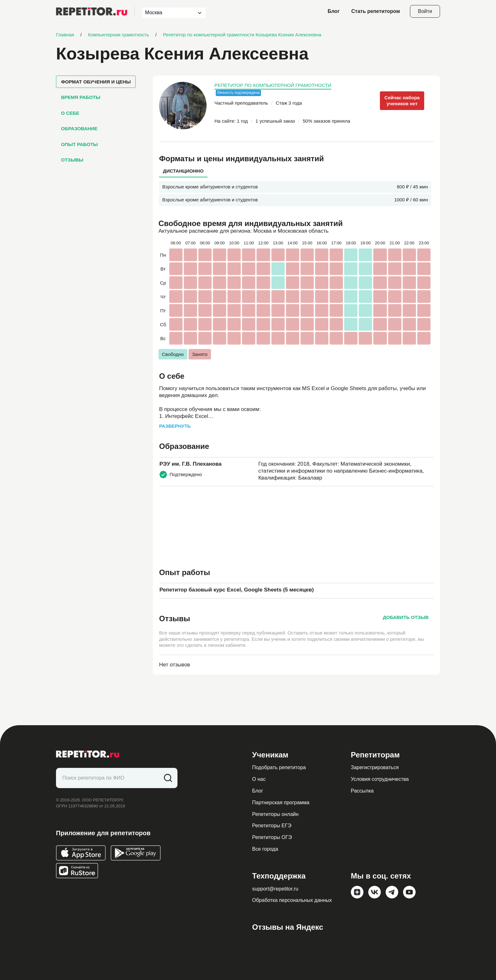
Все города (265, 849)
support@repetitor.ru (275, 889)
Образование (79, 129)
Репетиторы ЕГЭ (272, 826)
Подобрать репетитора (279, 767)
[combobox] (168, 13)
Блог (334, 11)
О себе (70, 113)
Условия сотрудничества (380, 779)
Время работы (81, 97)
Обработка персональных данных (292, 900)
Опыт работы (79, 144)
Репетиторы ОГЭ (272, 837)
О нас (259, 779)
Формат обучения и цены (96, 82)
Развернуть (175, 426)
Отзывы (72, 160)
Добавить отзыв (406, 617)
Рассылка (362, 791)
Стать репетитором (376, 11)
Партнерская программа (281, 802)
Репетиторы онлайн (275, 814)
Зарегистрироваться (375, 767)
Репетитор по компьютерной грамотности (273, 85)
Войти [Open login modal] (425, 11)
